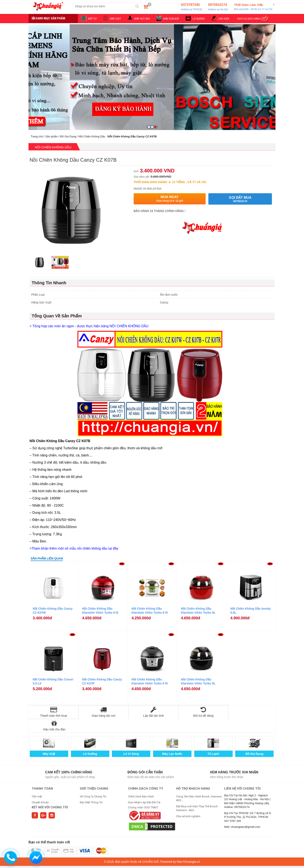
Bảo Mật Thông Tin (91, 789)
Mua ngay (170, 199)
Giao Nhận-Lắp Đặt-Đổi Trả (144, 789)
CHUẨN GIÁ (150, 848)
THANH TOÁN (42, 775)
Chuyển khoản (40, 789)
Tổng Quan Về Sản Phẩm (57, 316)
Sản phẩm (52, 136)
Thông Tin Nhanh (49, 283)
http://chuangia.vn (188, 848)
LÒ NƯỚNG (199, 19)
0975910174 (218, 7)
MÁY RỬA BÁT (171, 19)
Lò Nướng (90, 740)
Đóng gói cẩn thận (145, 759)
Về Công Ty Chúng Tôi (93, 783)
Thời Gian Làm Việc (253, 7)
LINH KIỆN (224, 19)
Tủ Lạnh (213, 740)
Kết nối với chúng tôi (50, 794)
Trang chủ (37, 136)
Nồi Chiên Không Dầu (92, 136)
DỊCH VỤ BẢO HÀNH (249, 19)
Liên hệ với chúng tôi (242, 775)
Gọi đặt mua (240, 199)
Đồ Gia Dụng (68, 136)
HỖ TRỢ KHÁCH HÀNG (193, 775)
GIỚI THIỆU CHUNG (94, 775)
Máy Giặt (49, 740)
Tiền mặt (37, 783)
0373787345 (191, 7)
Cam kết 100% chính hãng (69, 759)
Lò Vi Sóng (131, 740)
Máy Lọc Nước (172, 740)
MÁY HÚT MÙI (142, 19)
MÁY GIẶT (115, 19)
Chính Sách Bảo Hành (141, 783)
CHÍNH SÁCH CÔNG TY (146, 775)
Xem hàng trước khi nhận (234, 759)
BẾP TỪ (92, 19)
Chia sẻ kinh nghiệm (188, 803)
